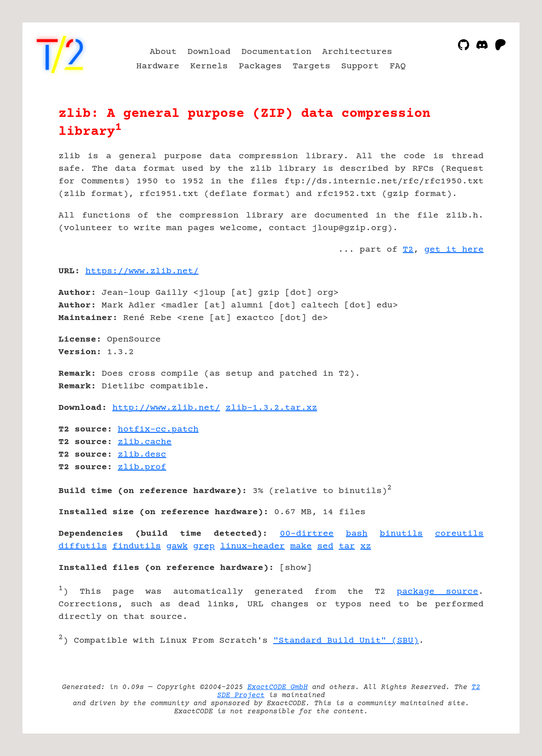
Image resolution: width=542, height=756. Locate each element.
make (301, 546)
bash (357, 534)
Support (360, 66)
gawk (177, 546)
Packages (260, 66)
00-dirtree (307, 534)
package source (438, 592)
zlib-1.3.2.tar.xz (271, 408)
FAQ (398, 66)
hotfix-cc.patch (158, 429)
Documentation (276, 52)
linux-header (253, 546)
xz (366, 546)
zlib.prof (142, 467)
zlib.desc (142, 455)
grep (204, 546)
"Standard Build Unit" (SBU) (346, 641)
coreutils (459, 534)
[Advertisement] (457, 324)
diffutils (83, 546)
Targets (311, 66)
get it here (454, 250)
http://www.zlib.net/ (166, 408)
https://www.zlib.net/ (142, 271)
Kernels (209, 66)
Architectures (357, 52)
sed (325, 546)
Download (209, 52)
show (296, 568)
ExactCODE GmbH (277, 687)
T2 (408, 250)
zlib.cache (145, 442)
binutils (401, 534)
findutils (137, 546)
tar (347, 546)
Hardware (158, 66)
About (163, 52)
